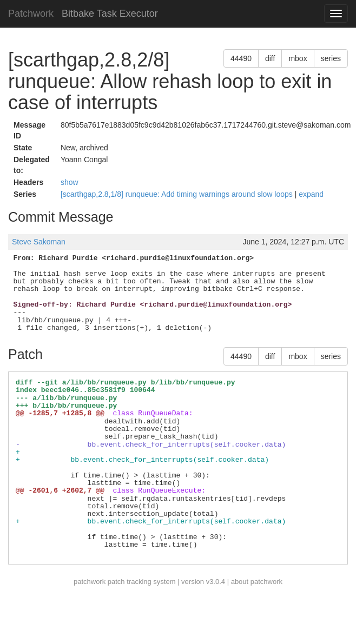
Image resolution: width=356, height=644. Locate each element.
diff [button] (270, 58)
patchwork (90, 582)
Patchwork (31, 14)
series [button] (331, 58)
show (70, 182)
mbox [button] (298, 58)
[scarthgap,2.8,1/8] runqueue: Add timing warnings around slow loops (178, 194)
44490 (241, 58)
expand (311, 194)
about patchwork (257, 582)
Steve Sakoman (39, 242)
